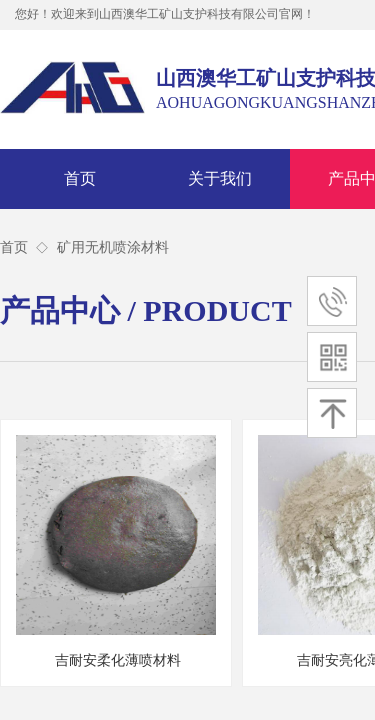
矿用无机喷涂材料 (113, 247)
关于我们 (220, 178)
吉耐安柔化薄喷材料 (118, 660)
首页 (80, 178)
